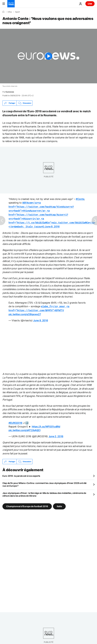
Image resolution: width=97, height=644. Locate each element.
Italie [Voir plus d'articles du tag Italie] (59, 504)
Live (90, 4)
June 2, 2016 (56, 434)
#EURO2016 (15, 420)
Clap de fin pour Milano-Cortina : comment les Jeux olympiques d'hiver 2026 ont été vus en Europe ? (44, 482)
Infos (10, 12)
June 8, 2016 (52, 225)
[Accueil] (3, 12)
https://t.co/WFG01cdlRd (46, 424)
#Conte (80, 199)
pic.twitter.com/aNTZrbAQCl (25, 427)
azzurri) (52, 214)
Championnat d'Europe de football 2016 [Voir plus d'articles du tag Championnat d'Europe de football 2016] (27, 504)
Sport (17, 12)
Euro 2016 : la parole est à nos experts (21, 473)
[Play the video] (49, 56)
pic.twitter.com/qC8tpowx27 (25, 312)
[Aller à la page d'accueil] (11, 4)
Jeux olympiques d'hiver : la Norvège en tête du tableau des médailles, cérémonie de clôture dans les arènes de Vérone (44, 492)
